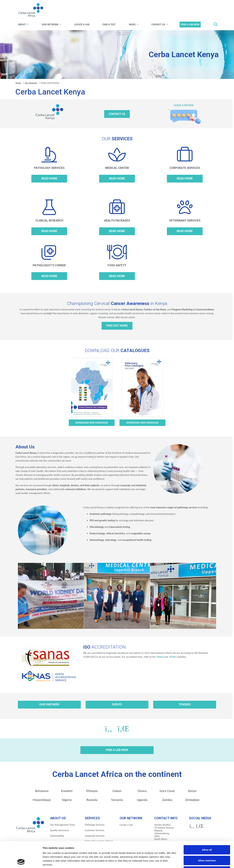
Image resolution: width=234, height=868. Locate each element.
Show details (171, 862)
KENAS (172, 657)
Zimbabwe (192, 800)
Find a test (109, 24)
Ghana (142, 791)
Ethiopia (92, 791)
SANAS (160, 657)
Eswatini (67, 791)
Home (18, 83)
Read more (49, 178)
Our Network (50, 24)
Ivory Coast (167, 791)
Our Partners (49, 704)
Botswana (42, 791)
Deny (207, 847)
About (22, 24)
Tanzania (117, 800)
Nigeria (67, 800)
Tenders (185, 704)
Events (117, 704)
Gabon (117, 791)
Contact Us (158, 24)
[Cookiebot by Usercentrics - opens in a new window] (21, 862)
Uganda (142, 800)
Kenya (192, 791)
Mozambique (42, 800)
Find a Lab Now (190, 24)
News (132, 24)
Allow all (207, 825)
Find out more (117, 326)
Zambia (167, 800)
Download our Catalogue (92, 423)
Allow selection (207, 836)
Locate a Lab (82, 24)
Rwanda (92, 800)
